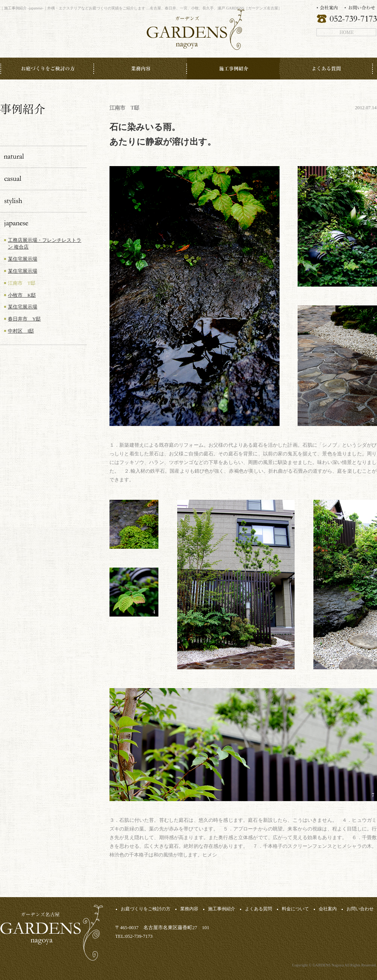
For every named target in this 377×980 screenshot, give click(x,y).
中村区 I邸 (21, 331)
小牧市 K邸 (22, 295)
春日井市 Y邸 (24, 319)
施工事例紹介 (222, 909)
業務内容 (189, 909)
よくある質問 (258, 909)
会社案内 (328, 909)
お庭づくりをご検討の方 (146, 909)
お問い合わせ (360, 909)
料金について (295, 909)
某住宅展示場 (23, 259)
